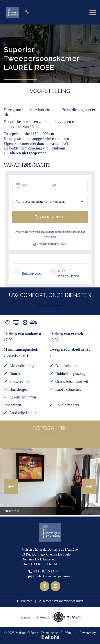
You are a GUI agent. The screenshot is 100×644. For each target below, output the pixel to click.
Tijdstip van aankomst (22, 334)
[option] (50, 482)
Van (24, 185)
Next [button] (89, 486)
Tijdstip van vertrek (66, 334)
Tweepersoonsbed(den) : (70, 349)
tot (54, 185)
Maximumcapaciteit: (21, 349)
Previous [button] (11, 486)
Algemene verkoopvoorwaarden (61, 601)
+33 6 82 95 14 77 (43, 571)
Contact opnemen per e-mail (50, 576)
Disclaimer (24, 601)
